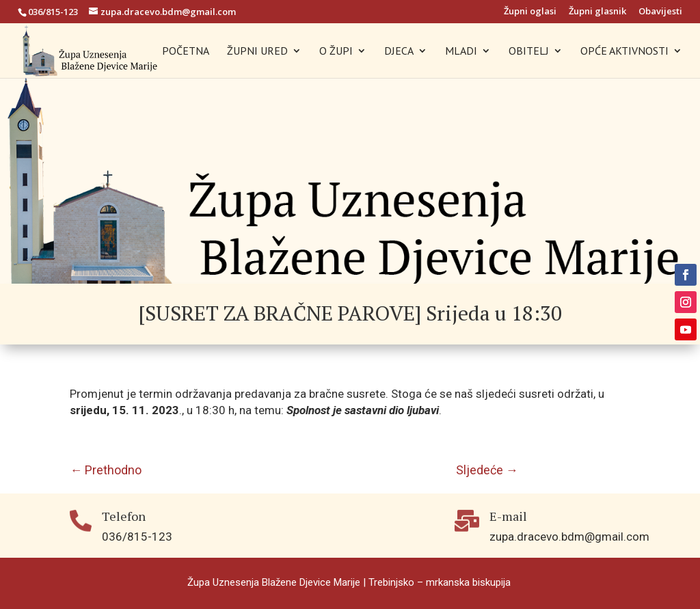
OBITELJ (529, 52)
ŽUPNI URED (257, 52)
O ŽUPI (336, 52)
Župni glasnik (597, 12)
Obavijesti (660, 12)
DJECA (399, 52)
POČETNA (186, 52)
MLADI (461, 52)
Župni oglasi (530, 12)
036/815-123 (53, 12)
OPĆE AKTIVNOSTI (624, 52)
